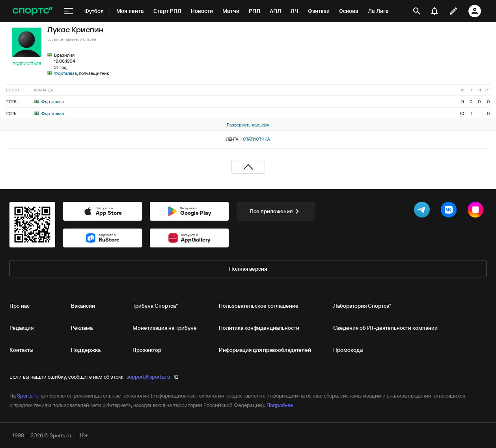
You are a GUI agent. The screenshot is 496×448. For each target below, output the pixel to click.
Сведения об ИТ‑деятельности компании (385, 328)
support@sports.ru (148, 377)
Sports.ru (28, 396)
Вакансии (83, 306)
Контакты (21, 350)
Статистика (256, 139)
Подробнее (280, 405)
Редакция (21, 328)
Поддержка (86, 350)
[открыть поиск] (417, 11)
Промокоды (348, 350)
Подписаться (27, 64)
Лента (232, 139)
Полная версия (248, 269)
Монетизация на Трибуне (165, 328)
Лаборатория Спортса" (362, 306)
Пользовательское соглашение (259, 306)
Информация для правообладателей (265, 350)
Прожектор (147, 350)
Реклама (82, 328)
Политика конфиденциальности (259, 328)
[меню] (69, 11)
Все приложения (276, 211)
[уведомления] (434, 11)
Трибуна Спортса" (155, 306)
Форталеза (65, 73)
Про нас (20, 306)
